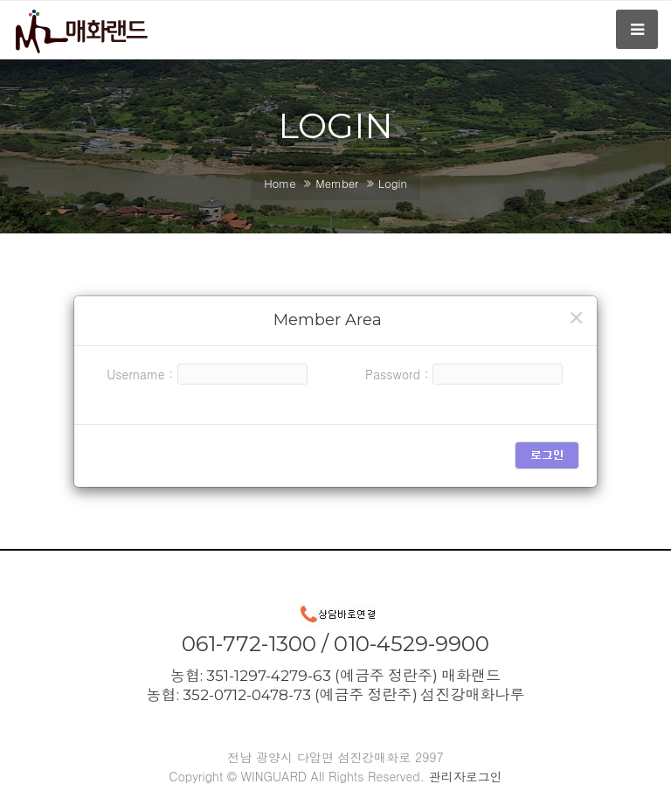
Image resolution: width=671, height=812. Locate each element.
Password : (397, 374)
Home (280, 183)
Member (337, 183)
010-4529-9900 (412, 644)
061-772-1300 (249, 644)
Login (393, 183)
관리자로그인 (466, 776)
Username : (140, 374)
